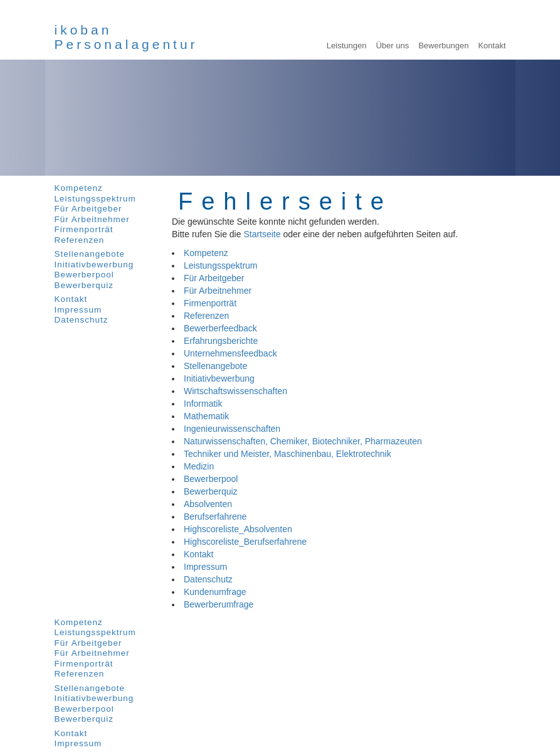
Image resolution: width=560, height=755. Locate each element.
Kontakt (71, 299)
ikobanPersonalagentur (126, 37)
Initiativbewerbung (94, 265)
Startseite (262, 234)
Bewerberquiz (84, 285)
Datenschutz (82, 320)
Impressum (78, 310)
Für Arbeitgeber (88, 209)
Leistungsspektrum (95, 199)
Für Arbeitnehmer (92, 219)
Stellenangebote (90, 254)
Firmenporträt (84, 229)
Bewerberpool (84, 275)
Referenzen (80, 240)
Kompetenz (79, 188)
